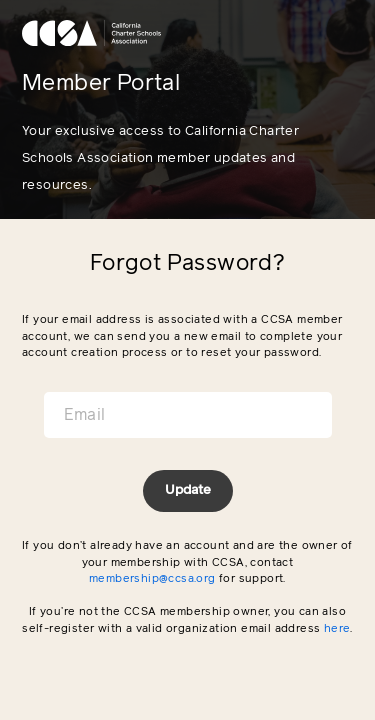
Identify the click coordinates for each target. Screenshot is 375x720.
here (337, 628)
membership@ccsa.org (152, 578)
